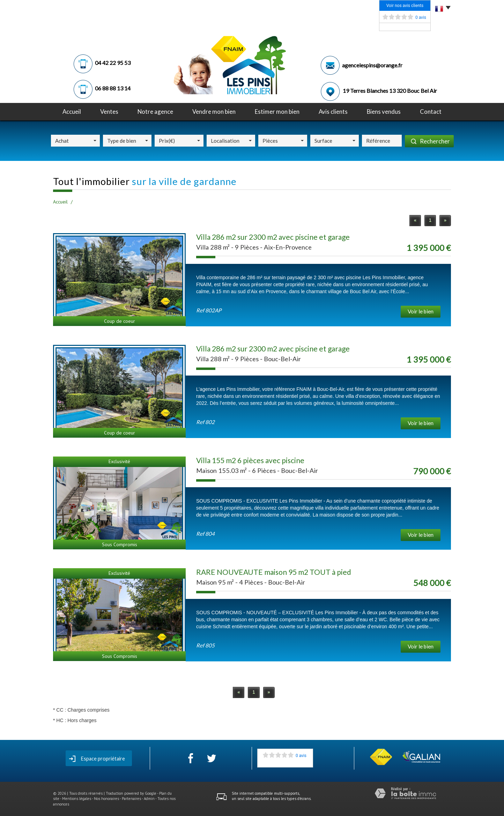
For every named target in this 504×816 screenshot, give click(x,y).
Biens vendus (384, 112)
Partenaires (131, 799)
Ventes (109, 112)
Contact (431, 112)
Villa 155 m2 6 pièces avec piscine (250, 460)
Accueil (72, 112)
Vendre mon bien (214, 112)
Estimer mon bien (277, 112)
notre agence (155, 112)
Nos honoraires (106, 799)
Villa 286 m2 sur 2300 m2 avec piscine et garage (273, 237)
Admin (149, 799)
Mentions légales (77, 799)
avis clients (333, 112)
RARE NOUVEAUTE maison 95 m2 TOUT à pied (274, 572)
